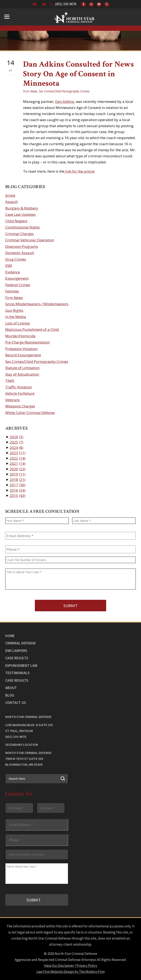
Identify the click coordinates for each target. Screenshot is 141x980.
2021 (18, 463)
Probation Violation (21, 349)
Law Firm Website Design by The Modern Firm (71, 972)
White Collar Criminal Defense (30, 413)
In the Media (16, 317)
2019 (18, 474)
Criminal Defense (21, 643)
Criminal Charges (20, 234)
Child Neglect (16, 221)
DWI (9, 266)
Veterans (12, 400)
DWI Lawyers (16, 651)
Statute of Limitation (22, 368)
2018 (18, 480)
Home (10, 636)
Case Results (17, 658)
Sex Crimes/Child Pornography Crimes (64, 91)
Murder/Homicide (20, 336)
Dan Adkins (65, 101)
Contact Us (16, 703)
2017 (18, 485)
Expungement (17, 278)
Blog (10, 695)
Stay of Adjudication (22, 374)
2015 (18, 496)
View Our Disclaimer (59, 966)
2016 (18, 490)
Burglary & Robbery (22, 208)
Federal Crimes (18, 285)
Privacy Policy (87, 966)
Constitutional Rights (23, 227)
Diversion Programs (22, 246)
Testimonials (17, 673)
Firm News (30, 91)
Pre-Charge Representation (27, 342)
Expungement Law (21, 665)
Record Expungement (23, 355)
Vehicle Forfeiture (20, 393)
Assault (11, 202)
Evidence (13, 272)
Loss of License (18, 323)
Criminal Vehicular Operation (30, 240)
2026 (16, 437)
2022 (18, 458)
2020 (18, 469)
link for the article (79, 171)
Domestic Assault (20, 253)
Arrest (10, 195)
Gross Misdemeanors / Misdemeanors (37, 304)
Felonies (12, 291)
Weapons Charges (20, 406)
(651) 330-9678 (66, 4)
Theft (10, 381)
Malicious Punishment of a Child (32, 329)
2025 (16, 442)
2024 (16, 448)
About (11, 688)
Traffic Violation (19, 387)
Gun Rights (14, 310)
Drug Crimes (16, 259)
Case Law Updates (20, 214)
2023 (18, 453)
